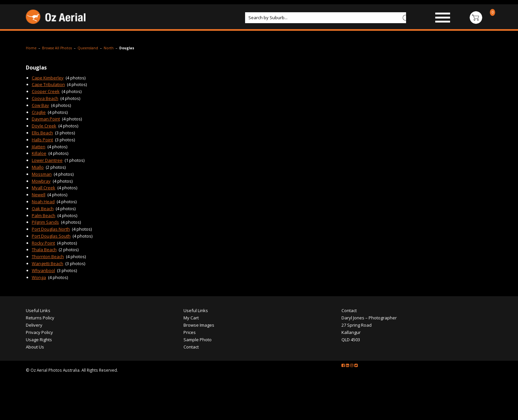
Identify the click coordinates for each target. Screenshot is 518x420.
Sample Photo (198, 340)
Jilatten (39, 147)
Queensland (88, 48)
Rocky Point (43, 243)
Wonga (39, 277)
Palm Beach (44, 215)
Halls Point (42, 140)
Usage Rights (39, 340)
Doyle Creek (44, 126)
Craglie (39, 112)
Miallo (38, 167)
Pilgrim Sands (45, 222)
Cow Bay (40, 105)
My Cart (191, 318)
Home (31, 48)
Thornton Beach (48, 257)
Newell (39, 195)
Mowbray (41, 181)
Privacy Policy (39, 332)
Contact (191, 347)
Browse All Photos (57, 48)
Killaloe (39, 153)
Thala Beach (44, 250)
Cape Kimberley (48, 78)
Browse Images (199, 325)
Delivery (34, 325)
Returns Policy (40, 318)
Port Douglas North (51, 229)
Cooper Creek (46, 91)
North (109, 48)
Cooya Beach (45, 98)
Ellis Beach (42, 133)
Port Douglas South (51, 236)
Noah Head (43, 202)
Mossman (42, 174)
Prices (190, 332)
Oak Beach (43, 209)
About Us (35, 347)
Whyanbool (43, 270)
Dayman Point (46, 119)
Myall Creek (44, 188)
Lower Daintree (47, 160)
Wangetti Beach (48, 263)
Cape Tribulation (48, 84)
